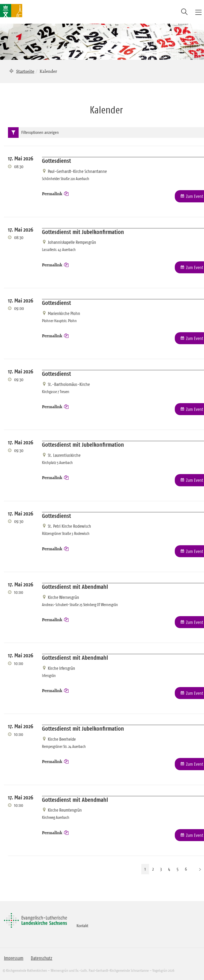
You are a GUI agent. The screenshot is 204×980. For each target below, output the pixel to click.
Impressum (14, 958)
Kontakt (82, 926)
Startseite (25, 71)
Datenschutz (42, 958)
